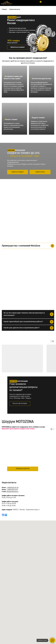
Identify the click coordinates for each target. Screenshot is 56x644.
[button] (18, 47)
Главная (4, 9)
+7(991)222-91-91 (12, 490)
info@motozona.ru (12, 492)
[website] (3, 515)
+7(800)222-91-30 (13, 488)
